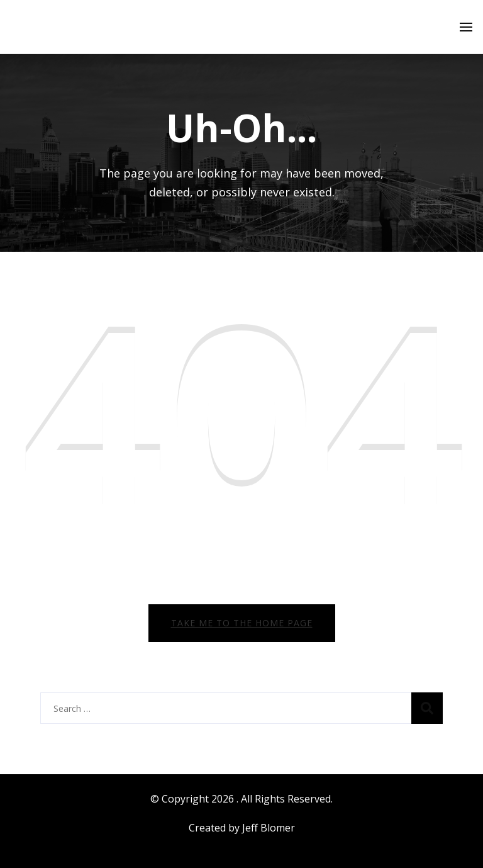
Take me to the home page (242, 623)
